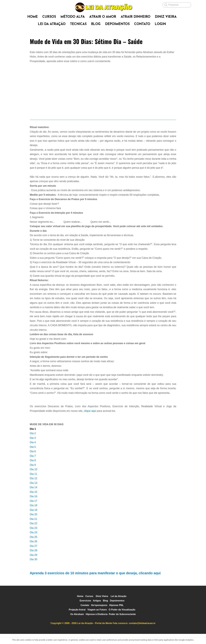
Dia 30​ (33, 570)
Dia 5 (33, 457)
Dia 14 (33, 498)
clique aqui (90, 421)
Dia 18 (33, 516)
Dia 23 (33, 538)
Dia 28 (33, 561)
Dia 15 (33, 502)
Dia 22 (33, 534)
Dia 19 (33, 520)
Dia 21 (33, 529)
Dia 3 (33, 448)
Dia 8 (33, 470)
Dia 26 (33, 552)
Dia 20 (33, 525)
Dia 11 (33, 484)
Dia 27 (33, 556)
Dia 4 (33, 452)
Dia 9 (33, 475)
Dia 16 (33, 507)
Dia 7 (33, 466)
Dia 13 (33, 493)
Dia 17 (33, 511)
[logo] (103, 7)
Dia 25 (33, 547)
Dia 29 (33, 565)
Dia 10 (33, 479)
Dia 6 (33, 461)
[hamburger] (17, 5)
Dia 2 (33, 443)
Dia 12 (33, 489)
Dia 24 (33, 543)
